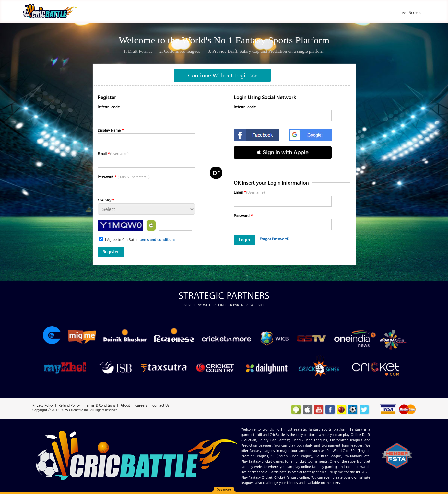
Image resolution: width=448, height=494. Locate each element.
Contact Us (161, 405)
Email (113, 153)
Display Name (111, 130)
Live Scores (410, 12)
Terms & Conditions (100, 405)
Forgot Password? (275, 239)
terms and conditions (157, 240)
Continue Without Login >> (222, 75)
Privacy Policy (43, 405)
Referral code (109, 107)
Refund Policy (69, 405)
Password (124, 177)
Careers (141, 405)
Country (106, 200)
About (125, 405)
